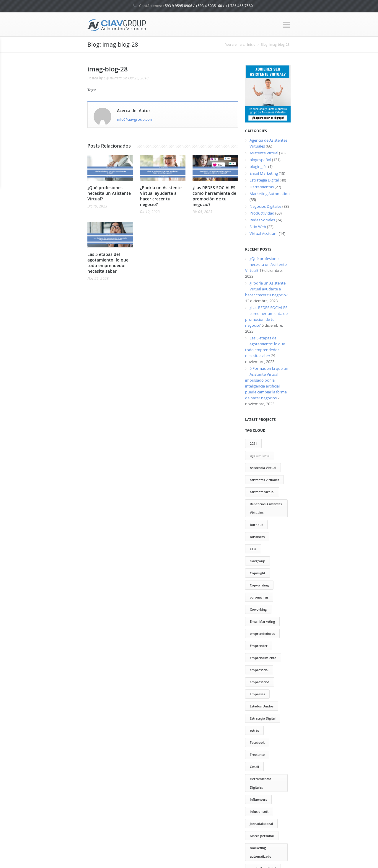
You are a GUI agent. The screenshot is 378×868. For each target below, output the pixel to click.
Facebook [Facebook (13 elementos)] (257, 742)
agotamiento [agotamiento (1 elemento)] (260, 456)
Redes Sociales (262, 220)
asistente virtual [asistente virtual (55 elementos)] (262, 492)
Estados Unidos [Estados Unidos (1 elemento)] (262, 706)
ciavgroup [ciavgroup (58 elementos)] (258, 561)
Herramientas (262, 187)
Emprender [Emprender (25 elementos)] (259, 646)
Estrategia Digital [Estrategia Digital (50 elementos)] (263, 718)
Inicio (251, 44)
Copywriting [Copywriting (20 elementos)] (259, 585)
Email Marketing (264, 173)
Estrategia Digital (264, 180)
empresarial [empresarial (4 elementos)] (259, 670)
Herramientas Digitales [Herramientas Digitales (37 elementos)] (260, 783)
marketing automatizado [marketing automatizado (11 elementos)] (261, 852)
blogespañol (260, 160)
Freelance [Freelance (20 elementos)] (257, 755)
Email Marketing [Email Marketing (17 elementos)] (262, 621)
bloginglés (258, 166)
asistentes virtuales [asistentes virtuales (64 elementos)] (264, 480)
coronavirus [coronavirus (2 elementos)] (259, 597)
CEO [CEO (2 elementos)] (253, 549)
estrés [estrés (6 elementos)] (254, 730)
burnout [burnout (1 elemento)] (256, 525)
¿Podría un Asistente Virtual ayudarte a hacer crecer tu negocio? (161, 196)
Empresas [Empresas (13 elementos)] (257, 694)
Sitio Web (258, 227)
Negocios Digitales (265, 206)
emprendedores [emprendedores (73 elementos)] (262, 634)
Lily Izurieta (113, 78)
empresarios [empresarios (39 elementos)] (260, 682)
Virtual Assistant (264, 233)
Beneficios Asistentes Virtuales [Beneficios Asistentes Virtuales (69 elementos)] (266, 508)
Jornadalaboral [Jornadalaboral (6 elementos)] (261, 824)
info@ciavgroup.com (135, 119)
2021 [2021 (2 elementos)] (253, 443)
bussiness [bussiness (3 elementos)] (257, 537)
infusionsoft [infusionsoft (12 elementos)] (259, 811)
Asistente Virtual (264, 153)
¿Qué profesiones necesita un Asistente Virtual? (109, 193)
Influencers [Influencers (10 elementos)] (258, 799)
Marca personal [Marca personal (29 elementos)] (262, 836)
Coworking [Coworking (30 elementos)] (258, 609)
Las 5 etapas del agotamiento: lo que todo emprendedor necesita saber (108, 263)
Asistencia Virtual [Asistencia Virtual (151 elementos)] (263, 468)
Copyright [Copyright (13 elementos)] (258, 573)
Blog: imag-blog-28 (275, 44)
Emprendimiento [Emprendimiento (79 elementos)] (263, 658)
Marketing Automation (270, 194)
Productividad (262, 213)
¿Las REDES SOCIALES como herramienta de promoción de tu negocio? (214, 196)
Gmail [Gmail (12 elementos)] (254, 767)
